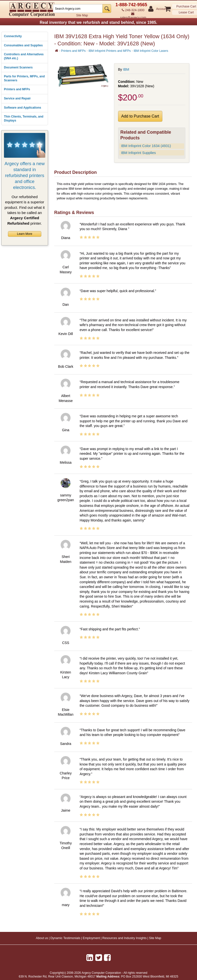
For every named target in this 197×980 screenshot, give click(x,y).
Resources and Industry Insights (125, 938)
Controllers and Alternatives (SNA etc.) (24, 56)
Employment (91, 938)
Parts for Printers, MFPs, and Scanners (24, 78)
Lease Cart (186, 12)
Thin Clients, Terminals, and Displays (24, 119)
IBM (126, 69)
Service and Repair (17, 98)
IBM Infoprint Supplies (138, 153)
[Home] (57, 51)
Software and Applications (23, 108)
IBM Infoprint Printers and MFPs (110, 51)
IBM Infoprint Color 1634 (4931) (146, 146)
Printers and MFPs (17, 89)
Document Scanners (18, 67)
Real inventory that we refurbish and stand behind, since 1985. (98, 22)
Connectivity (13, 36)
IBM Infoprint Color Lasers (151, 51)
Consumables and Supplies (23, 45)
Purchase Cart (186, 6)
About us (42, 938)
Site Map (82, 15)
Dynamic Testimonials (65, 938)
